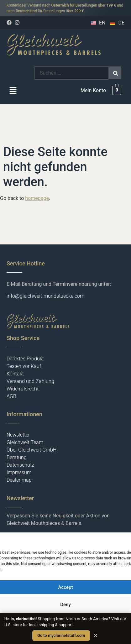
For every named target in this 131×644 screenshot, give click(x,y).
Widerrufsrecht (23, 389)
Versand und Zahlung (30, 381)
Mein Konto (93, 90)
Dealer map (19, 480)
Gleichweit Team (25, 442)
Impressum (19, 472)
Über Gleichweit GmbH (31, 450)
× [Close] (96, 636)
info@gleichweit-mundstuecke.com (45, 296)
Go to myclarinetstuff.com (61, 635)
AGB (11, 396)
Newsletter (18, 435)
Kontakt (15, 374)
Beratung (17, 457)
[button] (13, 91)
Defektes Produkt (25, 359)
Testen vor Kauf (24, 366)
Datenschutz (20, 465)
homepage (37, 198)
